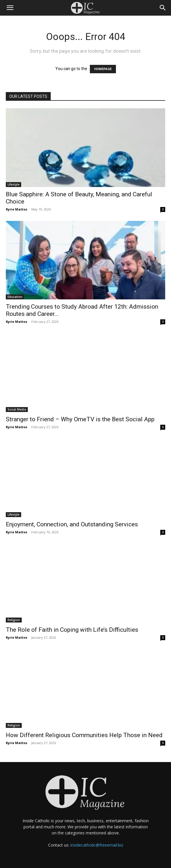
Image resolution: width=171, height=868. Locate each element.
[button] (10, 8)
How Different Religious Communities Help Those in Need (84, 735)
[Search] (163, 8)
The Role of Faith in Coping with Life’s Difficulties (72, 630)
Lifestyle (13, 184)
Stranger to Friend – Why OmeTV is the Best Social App (80, 419)
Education (15, 297)
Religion (14, 620)
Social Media (17, 409)
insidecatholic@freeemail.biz (97, 845)
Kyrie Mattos (17, 209)
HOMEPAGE (103, 69)
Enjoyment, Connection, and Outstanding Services (72, 524)
